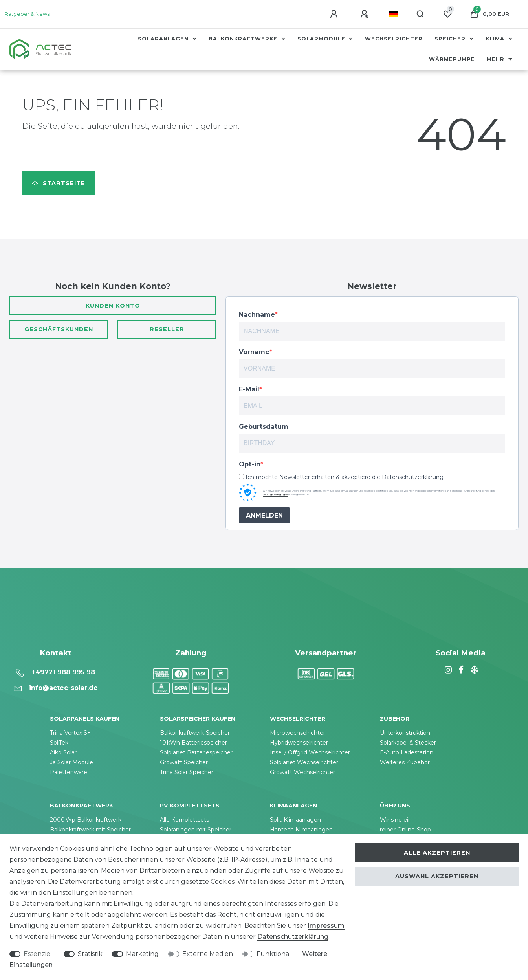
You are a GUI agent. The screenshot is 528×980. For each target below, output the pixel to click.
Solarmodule (322, 39)
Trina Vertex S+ (70, 733)
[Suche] (421, 14)
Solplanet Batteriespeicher (196, 752)
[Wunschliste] (447, 14)
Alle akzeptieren (437, 853)
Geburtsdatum (264, 427)
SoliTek (59, 743)
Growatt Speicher (184, 762)
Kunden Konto (113, 306)
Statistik (90, 954)
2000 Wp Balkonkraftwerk (86, 820)
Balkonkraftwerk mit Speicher (90, 830)
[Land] (393, 14)
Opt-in (250, 464)
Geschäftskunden (59, 329)
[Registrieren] (365, 14)
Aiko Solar (63, 752)
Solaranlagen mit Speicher (196, 830)
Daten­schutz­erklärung (293, 937)
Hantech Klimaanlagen (301, 830)
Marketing (142, 954)
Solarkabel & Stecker (408, 743)
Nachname (257, 315)
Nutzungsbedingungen (275, 494)
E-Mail (249, 389)
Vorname (254, 352)
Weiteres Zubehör (405, 762)
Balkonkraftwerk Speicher (195, 733)
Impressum (326, 926)
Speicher (451, 39)
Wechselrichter (394, 39)
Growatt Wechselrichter (302, 772)
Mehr (497, 59)
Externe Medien (208, 954)
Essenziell (39, 954)
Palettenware (69, 772)
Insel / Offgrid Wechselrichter (310, 752)
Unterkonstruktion (405, 733)
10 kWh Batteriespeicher (193, 743)
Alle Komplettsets (184, 820)
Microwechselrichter (298, 733)
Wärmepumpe (452, 59)
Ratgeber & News (27, 14)
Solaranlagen (164, 39)
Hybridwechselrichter (299, 743)
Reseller (167, 329)
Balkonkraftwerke (244, 39)
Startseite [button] (59, 183)
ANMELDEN (264, 515)
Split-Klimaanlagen (295, 820)
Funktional (274, 954)
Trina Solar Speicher (187, 772)
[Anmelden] (335, 14)
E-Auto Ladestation (407, 752)
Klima (496, 39)
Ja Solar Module (71, 762)
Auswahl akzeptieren (437, 876)
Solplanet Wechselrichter (304, 762)
